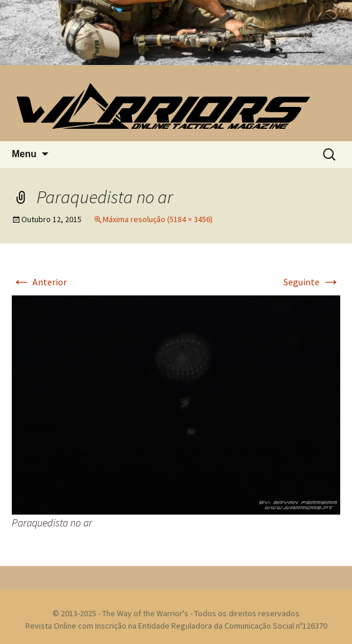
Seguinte (312, 282)
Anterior (39, 282)
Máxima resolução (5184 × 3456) (158, 219)
